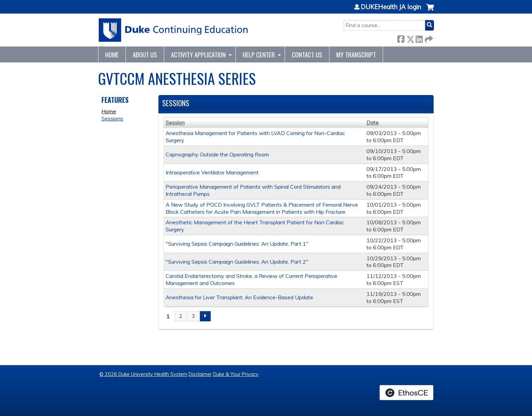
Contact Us (307, 54)
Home (112, 54)
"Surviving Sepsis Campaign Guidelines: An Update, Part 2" (237, 262)
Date (373, 122)
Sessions (112, 118)
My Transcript (356, 54)
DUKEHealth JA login (391, 7)
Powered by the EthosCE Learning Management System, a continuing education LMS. (406, 393)
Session (175, 122)
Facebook (401, 38)
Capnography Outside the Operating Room (217, 154)
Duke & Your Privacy (236, 374)
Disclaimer (200, 374)
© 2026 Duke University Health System (143, 374)
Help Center (259, 54)
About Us (145, 54)
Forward (428, 38)
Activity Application (198, 54)
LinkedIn (419, 38)
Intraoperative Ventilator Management (212, 172)
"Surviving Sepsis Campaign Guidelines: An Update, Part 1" (237, 244)
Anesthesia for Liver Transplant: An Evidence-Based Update (239, 297)
